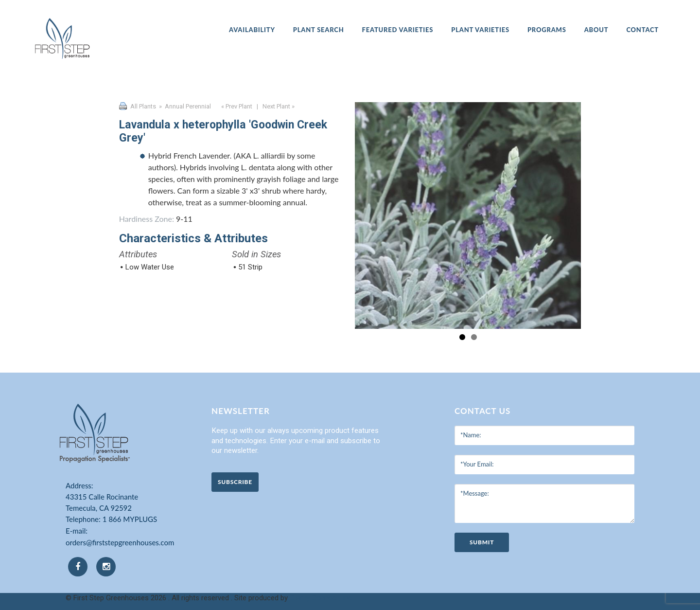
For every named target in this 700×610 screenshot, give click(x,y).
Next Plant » (279, 106)
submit (482, 542)
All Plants (143, 106)
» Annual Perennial (184, 106)
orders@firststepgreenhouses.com (120, 542)
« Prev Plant (236, 106)
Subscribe (235, 482)
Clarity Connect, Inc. (322, 598)
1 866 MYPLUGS (130, 519)
